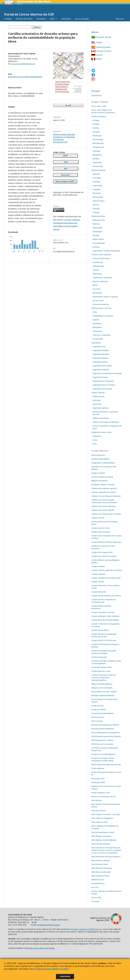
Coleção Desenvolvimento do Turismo (106, 596)
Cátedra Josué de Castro (101, 528)
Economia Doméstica (101, 304)
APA (66, 162)
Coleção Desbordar (99, 592)
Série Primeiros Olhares (101, 860)
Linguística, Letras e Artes (101, 432)
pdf (69, 105)
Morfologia (97, 136)
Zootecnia (96, 400)
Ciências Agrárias (98, 393)
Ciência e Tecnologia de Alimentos (106, 422)
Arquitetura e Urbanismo (64, 137)
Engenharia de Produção (102, 366)
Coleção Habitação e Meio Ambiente (105, 616)
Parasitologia (98, 166)
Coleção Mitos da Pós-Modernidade (105, 620)
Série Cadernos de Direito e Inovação (106, 814)
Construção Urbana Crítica (102, 667)
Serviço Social (98, 300)
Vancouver (65, 175)
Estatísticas (41, 19)
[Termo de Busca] (20, 27)
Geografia (96, 189)
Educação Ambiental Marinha (103, 695)
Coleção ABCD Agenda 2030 (102, 552)
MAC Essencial (97, 721)
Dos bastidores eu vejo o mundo (104, 692)
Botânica (96, 124)
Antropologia (98, 197)
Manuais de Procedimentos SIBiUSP (105, 725)
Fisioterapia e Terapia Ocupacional (106, 251)
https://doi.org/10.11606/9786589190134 (25, 77)
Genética (96, 128)
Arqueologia (97, 185)
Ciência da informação (101, 258)
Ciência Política (99, 201)
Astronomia (97, 331)
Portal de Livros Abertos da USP (29, 14)
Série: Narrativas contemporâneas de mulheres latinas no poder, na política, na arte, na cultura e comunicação (106, 850)
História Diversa (98, 717)
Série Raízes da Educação (101, 872)
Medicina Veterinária (101, 418)
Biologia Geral (98, 147)
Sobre (53, 19)
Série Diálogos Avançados (101, 836)
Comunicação (98, 262)
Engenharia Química (101, 358)
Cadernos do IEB (98, 518)
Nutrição (96, 235)
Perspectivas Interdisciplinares (103, 754)
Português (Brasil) (101, 37)
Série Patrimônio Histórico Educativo (106, 857)
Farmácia (96, 247)
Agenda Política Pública (100, 459)
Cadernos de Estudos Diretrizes (104, 506)
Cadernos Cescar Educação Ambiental (106, 496)
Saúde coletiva (98, 239)
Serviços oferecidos (24, 19)
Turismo (96, 270)
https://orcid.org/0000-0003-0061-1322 (23, 64)
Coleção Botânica (98, 566)
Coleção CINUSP (98, 582)
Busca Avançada (82, 19)
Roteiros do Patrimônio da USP (103, 796)
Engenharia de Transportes (103, 381)
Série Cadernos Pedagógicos (102, 818)
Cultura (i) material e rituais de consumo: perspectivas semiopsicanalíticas (103, 678)
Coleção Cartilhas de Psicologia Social (106, 578)
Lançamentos (97, 95)
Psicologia (97, 193)
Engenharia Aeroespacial (102, 389)
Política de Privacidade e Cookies (52, 969)
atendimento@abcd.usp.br (49, 925)
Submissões (66, 19)
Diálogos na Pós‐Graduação (102, 688)
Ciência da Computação (102, 335)
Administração (98, 266)
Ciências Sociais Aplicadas (64, 134)
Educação (96, 174)
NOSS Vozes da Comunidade (102, 744)
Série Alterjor (97, 800)
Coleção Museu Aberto (100, 630)
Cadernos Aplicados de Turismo (104, 492)
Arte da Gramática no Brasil (102, 477)
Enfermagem (98, 232)
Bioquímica (97, 155)
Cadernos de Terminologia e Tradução (106, 514)
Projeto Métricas (98, 768)
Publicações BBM (98, 782)
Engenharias (58, 139)
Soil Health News (98, 883)
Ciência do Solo (99, 396)
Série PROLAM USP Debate (102, 868)
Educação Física (99, 220)
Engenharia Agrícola (101, 408)
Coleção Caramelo (98, 574)
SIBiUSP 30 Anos (98, 880)
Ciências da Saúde (98, 216)
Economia (96, 289)
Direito (95, 285)
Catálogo (8, 19)
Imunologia (97, 162)
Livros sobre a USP (99, 106)
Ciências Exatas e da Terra (101, 308)
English (97, 42)
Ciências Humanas (98, 170)
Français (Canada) (101, 51)
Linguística (97, 436)
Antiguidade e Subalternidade (103, 463)
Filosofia (96, 208)
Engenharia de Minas (101, 350)
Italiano (97, 59)
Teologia (96, 212)
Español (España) (101, 47)
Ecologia (96, 120)
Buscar (120, 19)
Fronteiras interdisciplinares (103, 713)
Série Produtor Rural (99, 864)
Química (96, 320)
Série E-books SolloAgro (101, 844)
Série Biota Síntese (99, 811)
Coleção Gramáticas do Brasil (103, 612)
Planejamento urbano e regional (105, 297)
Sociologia (97, 178)
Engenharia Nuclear (100, 377)
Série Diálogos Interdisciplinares (104, 840)
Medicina (96, 224)
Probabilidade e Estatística (103, 316)
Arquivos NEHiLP (98, 473)
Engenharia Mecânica (101, 354)
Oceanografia (98, 339)
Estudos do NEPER (99, 709)
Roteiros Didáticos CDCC (101, 793)
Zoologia (96, 132)
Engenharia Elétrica (100, 362)
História (96, 205)
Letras (95, 440)
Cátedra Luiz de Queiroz (101, 532)
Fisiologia (96, 151)
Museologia (97, 274)
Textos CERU (96, 898)
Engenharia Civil (60, 142)
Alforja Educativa (98, 455)
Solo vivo (95, 887)
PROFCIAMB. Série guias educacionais (106, 764)
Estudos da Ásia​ (97, 706)
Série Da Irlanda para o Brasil (103, 832)
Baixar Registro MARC (65, 181)
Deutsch (97, 55)
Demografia (97, 293)
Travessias (95, 901)
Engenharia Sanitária (101, 370)
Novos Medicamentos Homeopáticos (106, 733)
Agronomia (97, 404)
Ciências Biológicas (99, 116)
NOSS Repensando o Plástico (102, 740)
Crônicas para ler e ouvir (101, 671)
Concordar (65, 977)
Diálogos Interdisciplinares (102, 684)
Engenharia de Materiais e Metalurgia (107, 373)
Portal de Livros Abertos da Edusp (40, 948)
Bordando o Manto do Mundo (103, 485)
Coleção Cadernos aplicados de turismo (107, 570)
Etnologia (96, 182)
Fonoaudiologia (99, 243)
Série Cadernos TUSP (99, 822)
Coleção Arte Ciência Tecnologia (104, 556)
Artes (95, 444)
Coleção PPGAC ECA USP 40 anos (104, 640)
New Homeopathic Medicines (103, 729)
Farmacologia (98, 139)
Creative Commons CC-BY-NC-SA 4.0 (86, 929)
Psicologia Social (98, 779)
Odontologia (97, 228)
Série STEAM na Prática (100, 876)
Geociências (97, 323)
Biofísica (96, 159)
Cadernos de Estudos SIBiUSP (103, 510)
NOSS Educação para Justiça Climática (106, 736)
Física (95, 312)
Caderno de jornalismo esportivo (104, 488)
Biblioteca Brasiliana (99, 481)
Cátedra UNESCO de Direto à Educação (106, 542)
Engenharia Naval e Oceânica (104, 385)
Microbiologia (98, 143)
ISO (66, 169)
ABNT (65, 156)
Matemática (97, 327)
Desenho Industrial (100, 281)
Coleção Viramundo (99, 657)
